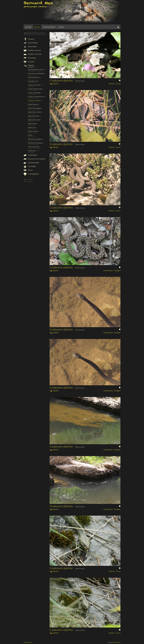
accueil (28, 27)
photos (37, 27)
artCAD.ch (118, 642)
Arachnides (30, 46)
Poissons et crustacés (34, 159)
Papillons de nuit (32, 54)
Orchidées (30, 166)
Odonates (30, 58)
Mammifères (31, 43)
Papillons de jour (32, 50)
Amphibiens (30, 155)
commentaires (49, 27)
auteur (61, 27)
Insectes (29, 62)
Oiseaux (29, 39)
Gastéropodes (31, 162)
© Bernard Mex (28, 642)
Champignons (31, 174)
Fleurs (28, 170)
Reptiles (29, 65)
